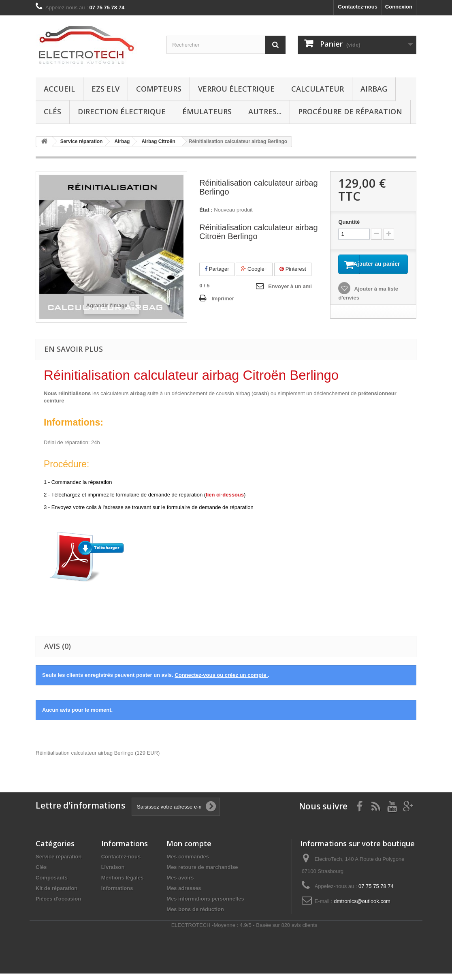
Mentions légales (123, 884)
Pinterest (293, 269)
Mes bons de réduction (195, 916)
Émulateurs (207, 111)
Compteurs (159, 89)
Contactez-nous (358, 7)
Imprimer (223, 298)
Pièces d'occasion (58, 905)
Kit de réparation (56, 895)
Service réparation (59, 863)
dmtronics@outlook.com (362, 908)
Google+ (254, 269)
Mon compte (189, 850)
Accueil (59, 89)
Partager (217, 269)
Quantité (349, 222)
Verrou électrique (236, 89)
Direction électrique (122, 111)
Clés (52, 111)
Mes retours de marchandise (202, 874)
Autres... (265, 111)
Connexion (399, 7)
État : (206, 210)
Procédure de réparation (350, 111)
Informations (117, 895)
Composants (52, 884)
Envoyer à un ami (290, 286)
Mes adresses (184, 895)
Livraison (113, 874)
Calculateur (318, 89)
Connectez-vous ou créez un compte (221, 682)
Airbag (374, 89)
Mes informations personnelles (205, 905)
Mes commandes (188, 863)
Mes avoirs (180, 884)
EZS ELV (106, 89)
